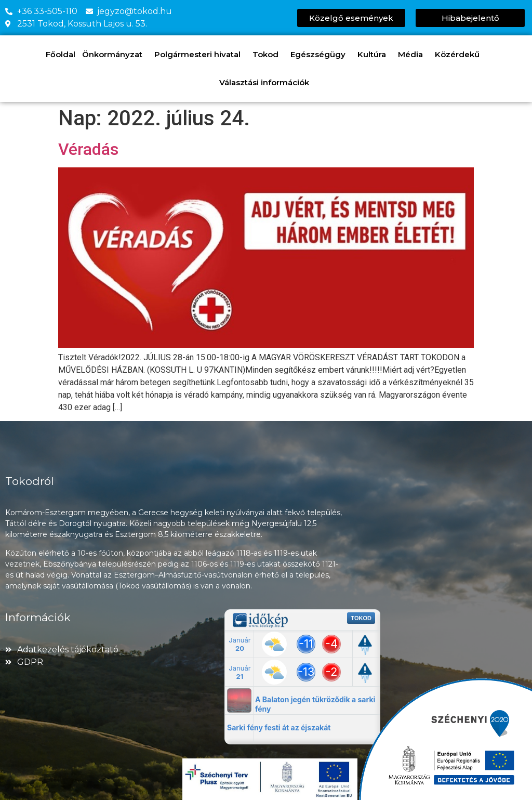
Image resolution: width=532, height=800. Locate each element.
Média (413, 55)
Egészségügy (321, 55)
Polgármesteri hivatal (200, 55)
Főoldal (61, 54)
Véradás (88, 149)
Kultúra (374, 55)
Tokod (268, 55)
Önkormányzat (115, 55)
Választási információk (267, 83)
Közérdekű (460, 55)
